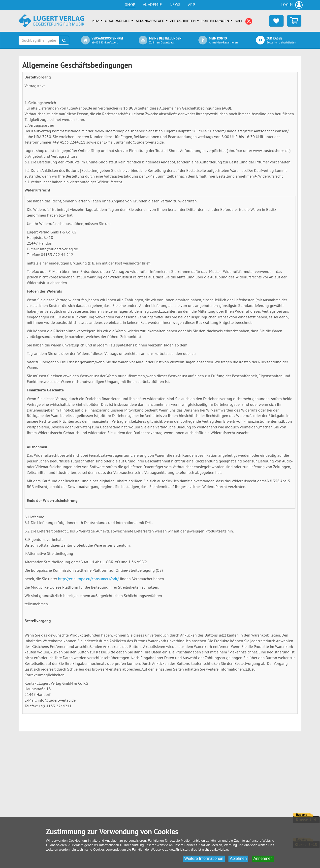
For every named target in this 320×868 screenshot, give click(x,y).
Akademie (153, 4)
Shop (130, 4)
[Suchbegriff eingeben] (39, 40)
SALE (244, 21)
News (175, 4)
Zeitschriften (185, 21)
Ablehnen (238, 858)
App (192, 4)
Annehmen (263, 858)
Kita (98, 21)
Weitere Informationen (204, 858)
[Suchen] (64, 40)
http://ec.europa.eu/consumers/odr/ (88, 579)
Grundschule (119, 21)
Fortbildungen (217, 21)
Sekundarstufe (152, 21)
